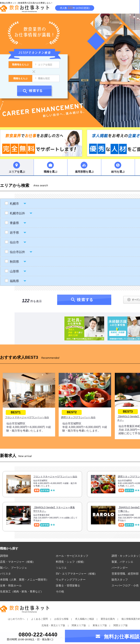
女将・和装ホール (11, 586)
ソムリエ (61, 568)
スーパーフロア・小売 (125, 586)
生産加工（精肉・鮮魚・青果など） (22, 591)
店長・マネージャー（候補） (18, 562)
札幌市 (14, 204)
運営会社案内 (108, 619)
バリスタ (5, 574)
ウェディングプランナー (71, 580)
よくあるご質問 (39, 619)
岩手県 (14, 233)
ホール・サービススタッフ (72, 556)
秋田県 (14, 262)
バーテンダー (120, 568)
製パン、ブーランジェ (14, 568)
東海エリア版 (100, 625)
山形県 (14, 271)
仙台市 (14, 242)
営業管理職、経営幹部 (125, 574)
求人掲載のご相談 (85, 619)
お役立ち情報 (61, 619)
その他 (60, 591)
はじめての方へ (16, 619)
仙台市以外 (17, 252)
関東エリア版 (79, 625)
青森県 (14, 223)
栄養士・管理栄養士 (68, 586)
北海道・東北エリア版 (53, 625)
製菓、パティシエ (122, 562)
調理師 (4, 556)
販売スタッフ (120, 580)
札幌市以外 (17, 213)
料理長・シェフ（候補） (71, 562)
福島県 (14, 281)
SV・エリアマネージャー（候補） (77, 574)
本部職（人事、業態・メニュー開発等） (24, 580)
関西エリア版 (121, 625)
